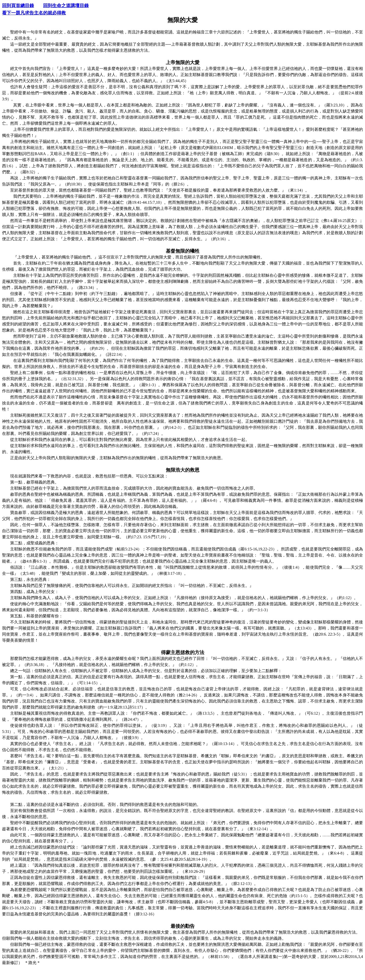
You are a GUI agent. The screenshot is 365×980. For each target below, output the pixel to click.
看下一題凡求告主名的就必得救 (34, 13)
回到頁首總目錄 (18, 6)
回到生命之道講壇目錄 (66, 6)
